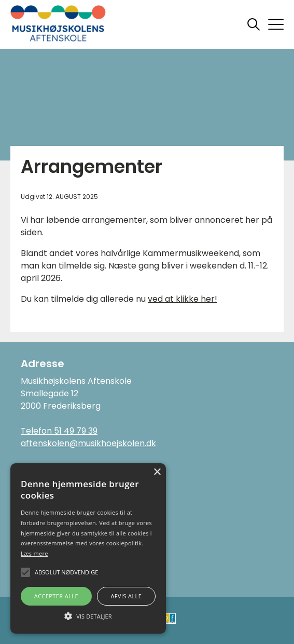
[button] (88, 615)
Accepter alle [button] (56, 596)
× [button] (157, 472)
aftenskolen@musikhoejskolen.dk (88, 443)
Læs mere (34, 553)
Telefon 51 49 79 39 (59, 431)
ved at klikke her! (183, 299)
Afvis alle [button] (126, 596)
